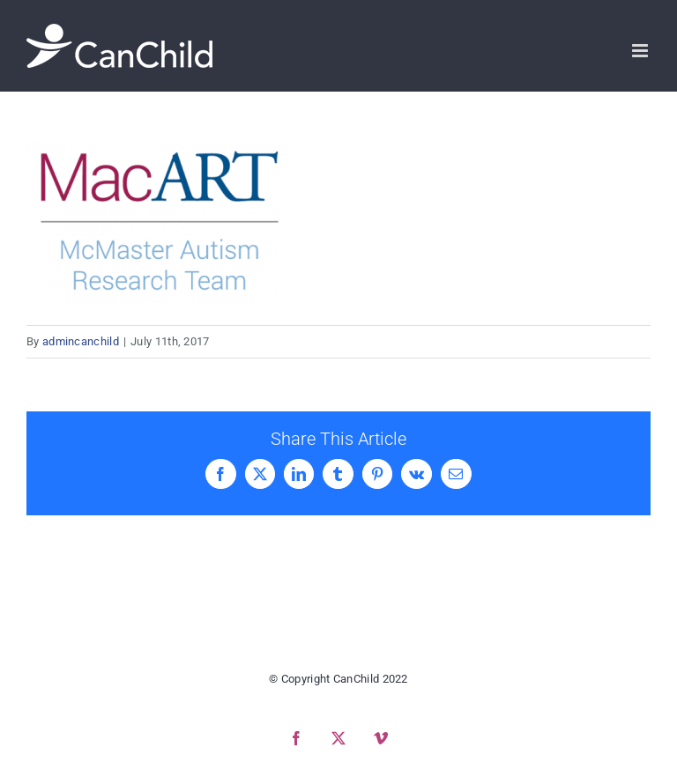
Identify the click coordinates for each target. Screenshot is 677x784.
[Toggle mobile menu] (641, 51)
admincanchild (81, 341)
